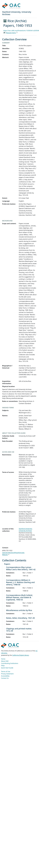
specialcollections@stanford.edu (13, 553)
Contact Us (5, 678)
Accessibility (5, 676)
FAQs (3, 666)
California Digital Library (21, 655)
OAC (11, 6)
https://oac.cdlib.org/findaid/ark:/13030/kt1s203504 (21, 31)
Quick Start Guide (7, 668)
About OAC (5, 661)
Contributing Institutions (10, 663)
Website (5, 555)
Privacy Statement (7, 674)
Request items (11, 33)
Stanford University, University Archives (26, 530)
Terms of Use (6, 672)
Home (3, 659)
